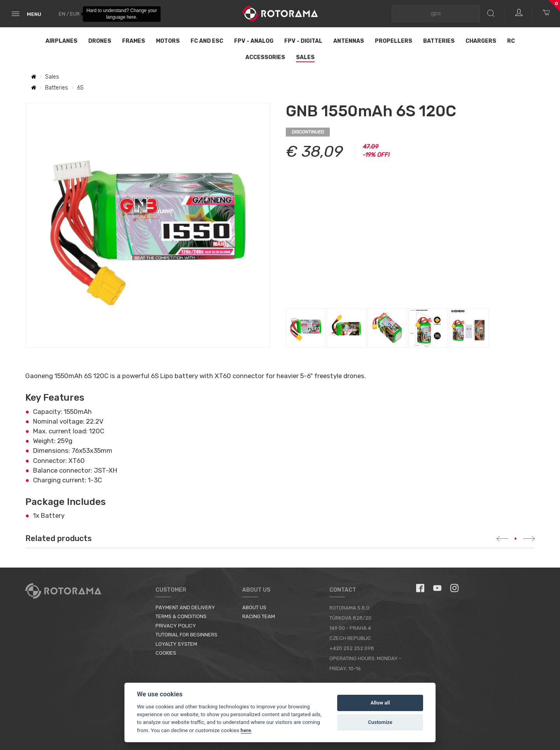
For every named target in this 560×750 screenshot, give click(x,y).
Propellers (394, 41)
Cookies (166, 653)
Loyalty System (176, 644)
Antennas (349, 41)
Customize (380, 722)
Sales (305, 57)
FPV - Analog (254, 41)
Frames (134, 41)
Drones (100, 41)
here (246, 730)
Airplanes (61, 41)
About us (254, 607)
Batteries (439, 41)
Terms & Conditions (181, 616)
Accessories (265, 57)
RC (511, 41)
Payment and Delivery (185, 607)
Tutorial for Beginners (186, 635)
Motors (168, 41)
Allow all (380, 703)
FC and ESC (207, 41)
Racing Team (259, 616)
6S (80, 88)
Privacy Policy (176, 626)
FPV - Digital (303, 41)
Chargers (481, 41)
